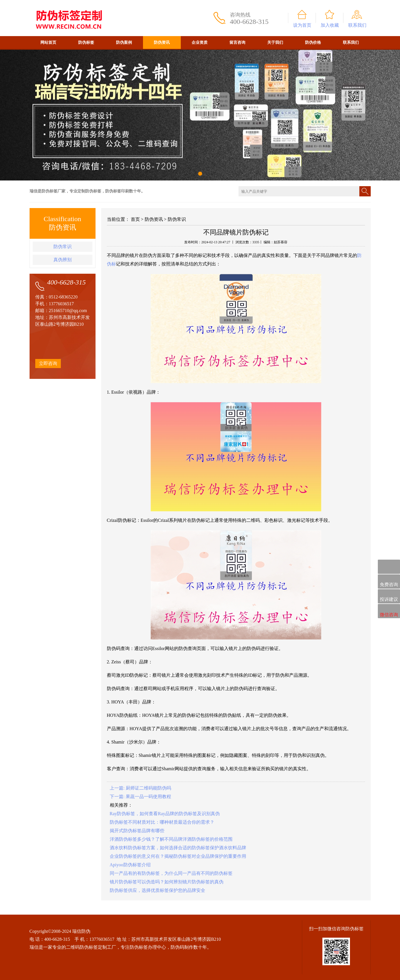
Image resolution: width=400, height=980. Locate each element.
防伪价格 (313, 42)
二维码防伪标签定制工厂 (91, 947)
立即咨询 (48, 363)
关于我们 (275, 42)
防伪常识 (63, 247)
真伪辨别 (63, 260)
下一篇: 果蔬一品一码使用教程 (140, 797)
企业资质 (200, 42)
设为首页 (302, 25)
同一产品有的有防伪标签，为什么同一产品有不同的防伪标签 (171, 873)
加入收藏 (330, 25)
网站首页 (48, 42)
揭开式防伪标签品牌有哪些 (137, 831)
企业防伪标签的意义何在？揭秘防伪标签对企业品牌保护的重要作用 (178, 856)
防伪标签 (86, 42)
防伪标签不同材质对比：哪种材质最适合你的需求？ (162, 822)
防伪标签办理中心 (148, 947)
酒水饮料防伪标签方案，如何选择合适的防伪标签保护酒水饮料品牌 (178, 848)
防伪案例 (124, 42)
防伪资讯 (162, 42)
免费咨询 (389, 582)
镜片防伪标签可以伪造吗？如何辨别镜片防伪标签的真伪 (167, 882)
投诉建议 (389, 597)
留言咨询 (237, 42)
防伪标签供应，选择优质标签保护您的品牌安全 (157, 890)
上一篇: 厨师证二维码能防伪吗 (140, 788)
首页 (135, 219)
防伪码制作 (182, 947)
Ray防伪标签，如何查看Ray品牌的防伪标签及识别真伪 (165, 814)
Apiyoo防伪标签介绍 (130, 865)
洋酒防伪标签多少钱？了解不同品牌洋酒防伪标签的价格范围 (171, 839)
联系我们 (357, 25)
